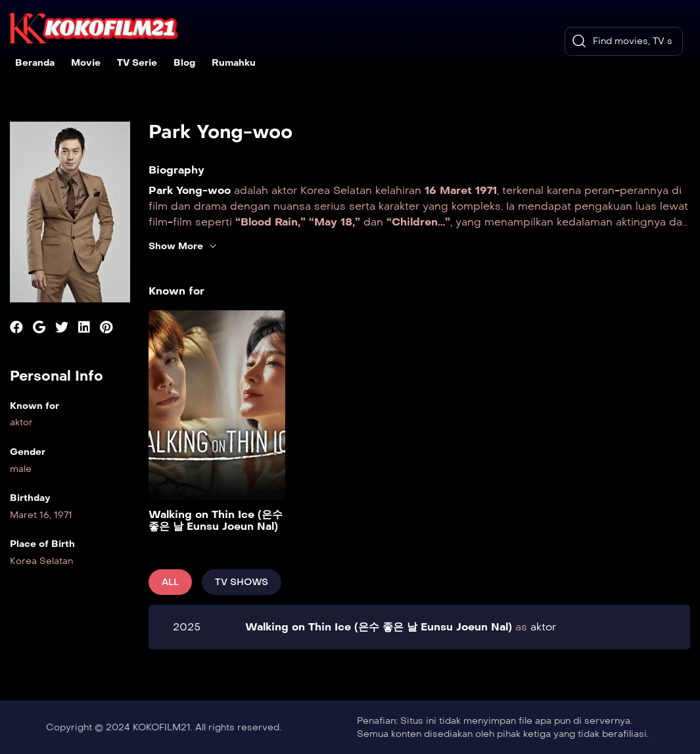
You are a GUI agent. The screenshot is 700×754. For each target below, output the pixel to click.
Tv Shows (242, 582)
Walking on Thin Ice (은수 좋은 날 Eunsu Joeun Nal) (216, 520)
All (170, 582)
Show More (183, 247)
